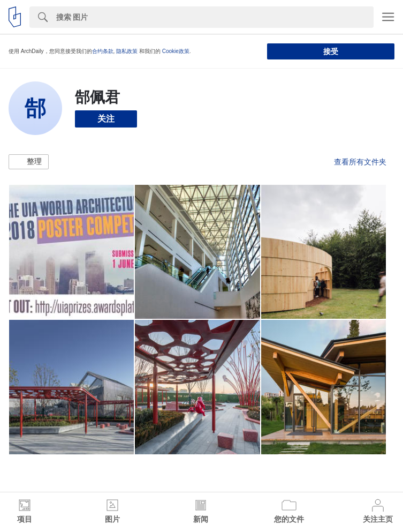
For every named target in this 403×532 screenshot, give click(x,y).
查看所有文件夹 (360, 162)
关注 (106, 119)
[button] (29, 162)
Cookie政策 (176, 51)
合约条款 (103, 51)
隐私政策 (127, 51)
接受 (331, 51)
